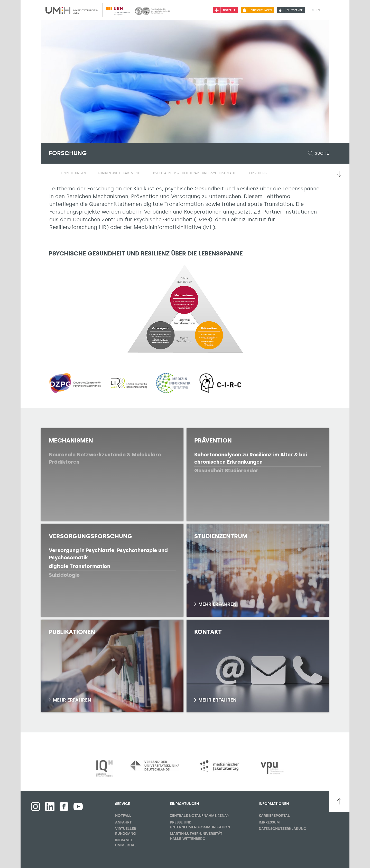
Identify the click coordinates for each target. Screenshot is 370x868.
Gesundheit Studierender (226, 471)
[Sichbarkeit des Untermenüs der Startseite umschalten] (51, 173)
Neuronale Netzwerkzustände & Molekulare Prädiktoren (105, 458)
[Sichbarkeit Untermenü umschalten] (89, 173)
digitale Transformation (80, 566)
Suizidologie (64, 575)
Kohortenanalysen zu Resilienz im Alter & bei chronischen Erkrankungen (251, 458)
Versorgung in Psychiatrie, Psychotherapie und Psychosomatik (108, 554)
